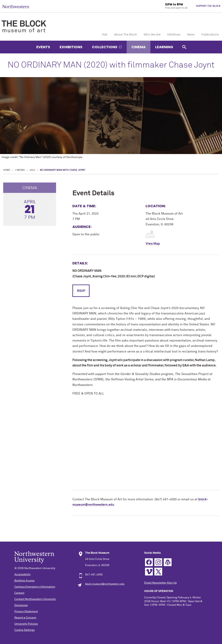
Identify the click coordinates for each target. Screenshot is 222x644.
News (191, 34)
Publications (210, 34)
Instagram (158, 562)
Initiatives (174, 34)
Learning (164, 47)
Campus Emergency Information (35, 587)
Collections (105, 47)
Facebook (149, 562)
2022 (32, 170)
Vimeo (149, 572)
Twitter (158, 572)
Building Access (24, 581)
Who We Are (152, 34)
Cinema (139, 47)
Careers (19, 593)
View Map (153, 244)
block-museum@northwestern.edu (105, 584)
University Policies (26, 624)
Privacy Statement (26, 612)
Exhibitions (71, 47)
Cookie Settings (25, 630)
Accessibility (22, 574)
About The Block (125, 34)
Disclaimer (21, 605)
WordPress (168, 562)
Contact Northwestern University (35, 599)
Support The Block (208, 6)
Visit (105, 34)
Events (43, 47)
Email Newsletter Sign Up (160, 583)
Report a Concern (25, 618)
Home (7, 170)
